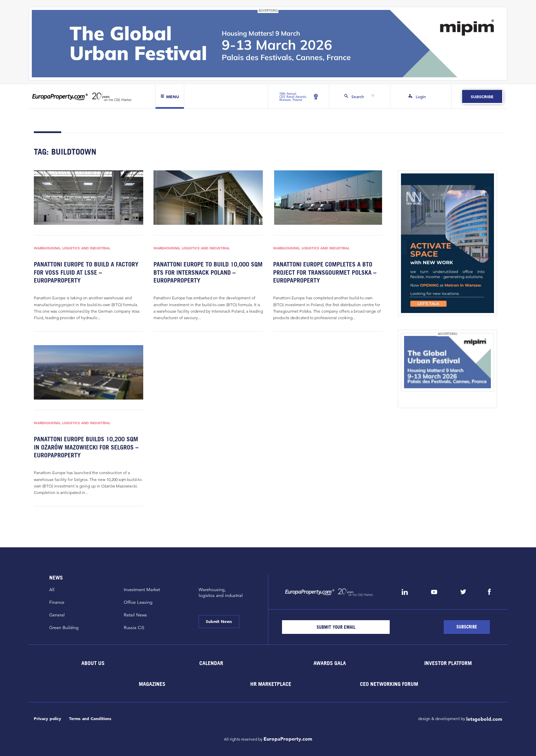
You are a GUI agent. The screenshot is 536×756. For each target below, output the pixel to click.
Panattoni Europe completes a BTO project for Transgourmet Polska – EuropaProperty (325, 272)
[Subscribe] (467, 627)
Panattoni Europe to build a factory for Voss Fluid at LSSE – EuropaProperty (86, 272)
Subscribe (482, 96)
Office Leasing (138, 602)
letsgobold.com (484, 719)
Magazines (152, 684)
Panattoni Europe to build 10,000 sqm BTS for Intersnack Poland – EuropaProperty (208, 272)
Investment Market (142, 590)
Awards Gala (330, 663)
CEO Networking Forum (389, 684)
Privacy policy (48, 719)
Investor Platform (448, 663)
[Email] (336, 627)
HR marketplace (271, 684)
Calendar (211, 663)
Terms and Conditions (90, 719)
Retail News (135, 615)
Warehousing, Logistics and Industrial (72, 248)
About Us (93, 663)
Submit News (219, 621)
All (52, 590)
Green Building (64, 628)
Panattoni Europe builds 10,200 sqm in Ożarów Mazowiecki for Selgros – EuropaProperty (86, 447)
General (57, 615)
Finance (57, 602)
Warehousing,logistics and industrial (221, 593)
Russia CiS (134, 628)
